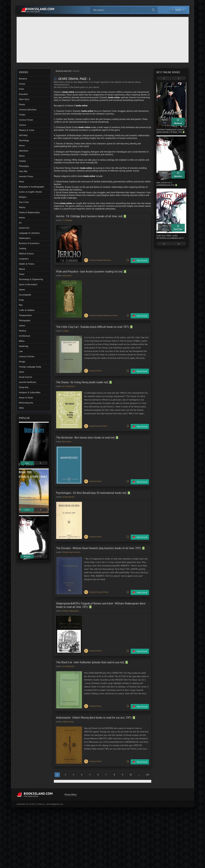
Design (22, 362)
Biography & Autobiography (32, 187)
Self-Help (23, 135)
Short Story (24, 99)
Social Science (25, 377)
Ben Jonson (67, 439)
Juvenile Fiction (26, 176)
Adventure (24, 151)
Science (22, 125)
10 (131, 767)
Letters (22, 326)
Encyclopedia (25, 295)
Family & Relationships (29, 212)
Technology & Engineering (31, 279)
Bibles (22, 341)
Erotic (22, 89)
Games (22, 290)
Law (21, 351)
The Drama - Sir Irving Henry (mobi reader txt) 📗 (84, 380)
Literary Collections (28, 110)
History (22, 207)
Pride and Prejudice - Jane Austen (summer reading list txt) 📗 (91, 271)
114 (147, 767)
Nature (22, 269)
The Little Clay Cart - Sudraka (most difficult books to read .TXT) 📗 (95, 325)
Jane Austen (67, 275)
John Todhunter (68, 660)
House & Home (26, 398)
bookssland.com (64, 71)
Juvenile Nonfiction (28, 382)
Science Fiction (26, 120)
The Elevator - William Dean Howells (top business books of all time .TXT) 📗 (101, 544)
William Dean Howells (71, 548)
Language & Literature (29, 233)
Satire (22, 372)
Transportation (25, 315)
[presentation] (164, 78)
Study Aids (24, 387)
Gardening (24, 346)
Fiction (115, 314)
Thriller (22, 115)
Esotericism (24, 228)
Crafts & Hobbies (27, 310)
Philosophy (24, 166)
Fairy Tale (23, 171)
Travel (22, 274)
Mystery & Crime (27, 130)
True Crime (24, 202)
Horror (22, 146)
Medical (22, 331)
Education (23, 94)
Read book (142, 260)
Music (22, 182)
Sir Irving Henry (68, 384)
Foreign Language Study (30, 367)
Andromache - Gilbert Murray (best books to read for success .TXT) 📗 (96, 711)
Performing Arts (26, 403)
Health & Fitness (27, 264)
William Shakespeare (70, 606)
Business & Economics (29, 243)
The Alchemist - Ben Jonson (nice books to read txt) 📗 (87, 435)
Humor (99, 587)
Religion (23, 197)
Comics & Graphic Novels (30, 192)
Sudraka (65, 329)
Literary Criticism (27, 356)
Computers (24, 259)
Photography (25, 320)
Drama (92, 260)
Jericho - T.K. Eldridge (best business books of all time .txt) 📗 (91, 216)
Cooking (23, 248)
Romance (107, 260)
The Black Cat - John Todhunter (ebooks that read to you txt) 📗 (92, 656)
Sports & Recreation (28, 284)
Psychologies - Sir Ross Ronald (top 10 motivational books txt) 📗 (93, 489)
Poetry (22, 156)
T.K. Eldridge (67, 220)
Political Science (26, 254)
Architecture (25, 336)
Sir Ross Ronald (68, 493)
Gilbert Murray (68, 715)
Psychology (24, 140)
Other (21, 408)
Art (20, 223)
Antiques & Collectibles (30, 392)
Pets (21, 305)
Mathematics (25, 238)
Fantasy (99, 260)
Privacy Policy (70, 787)
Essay (91, 423)
